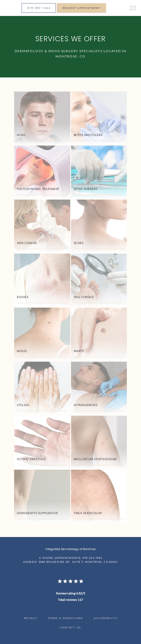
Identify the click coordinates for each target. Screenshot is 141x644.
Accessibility (105, 618)
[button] (133, 9)
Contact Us (70, 627)
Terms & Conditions (66, 618)
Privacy (30, 618)
